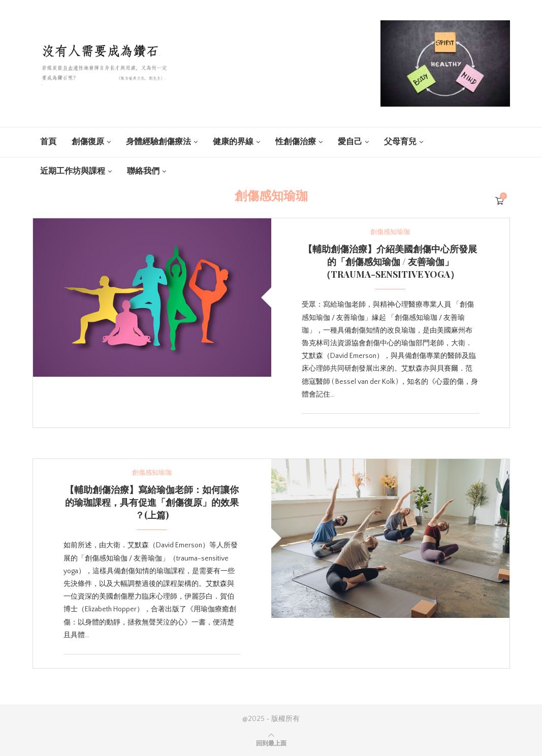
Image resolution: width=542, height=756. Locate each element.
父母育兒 (400, 142)
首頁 (48, 142)
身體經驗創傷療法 (158, 142)
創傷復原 (88, 142)
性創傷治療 (296, 142)
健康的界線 (233, 142)
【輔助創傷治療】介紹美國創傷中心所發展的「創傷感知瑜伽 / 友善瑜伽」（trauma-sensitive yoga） (390, 261)
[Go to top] (271, 743)
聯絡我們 (143, 171)
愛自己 (350, 142)
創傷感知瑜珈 (390, 232)
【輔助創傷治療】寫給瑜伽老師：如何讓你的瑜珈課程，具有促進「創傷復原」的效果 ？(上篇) (152, 502)
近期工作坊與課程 (73, 171)
